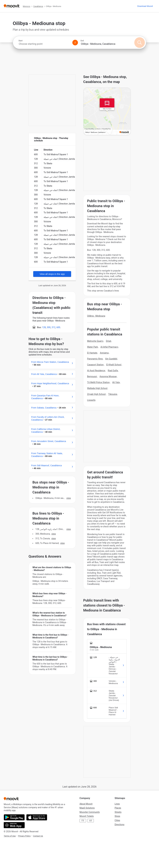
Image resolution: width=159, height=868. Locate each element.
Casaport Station (95, 365)
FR (83, 821)
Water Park (92, 347)
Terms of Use (10, 836)
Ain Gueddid (111, 359)
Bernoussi (92, 376)
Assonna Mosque (108, 376)
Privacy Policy (24, 836)
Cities (117, 820)
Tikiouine (113, 394)
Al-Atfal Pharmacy (109, 347)
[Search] (140, 43)
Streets (118, 812)
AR (91, 821)
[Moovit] (12, 6)
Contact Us (38, 836)
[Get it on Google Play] (14, 817)
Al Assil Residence (96, 371)
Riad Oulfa (113, 371)
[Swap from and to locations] (75, 43)
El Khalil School (114, 365)
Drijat (108, 341)
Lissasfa (91, 400)
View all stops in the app (52, 274)
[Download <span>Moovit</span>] (145, 6)
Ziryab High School (96, 394)
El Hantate (92, 353)
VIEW (69, 498)
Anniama (104, 353)
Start (20, 41)
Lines (117, 804)
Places (118, 808)
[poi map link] (107, 112)
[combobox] (44, 44)
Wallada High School (97, 388)
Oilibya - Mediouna (96, 316)
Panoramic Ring (95, 359)
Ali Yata (116, 382)
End (82, 41)
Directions (119, 824)
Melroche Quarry (95, 341)
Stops (117, 816)
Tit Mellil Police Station (98, 382)
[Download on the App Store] (37, 817)
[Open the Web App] (14, 825)
